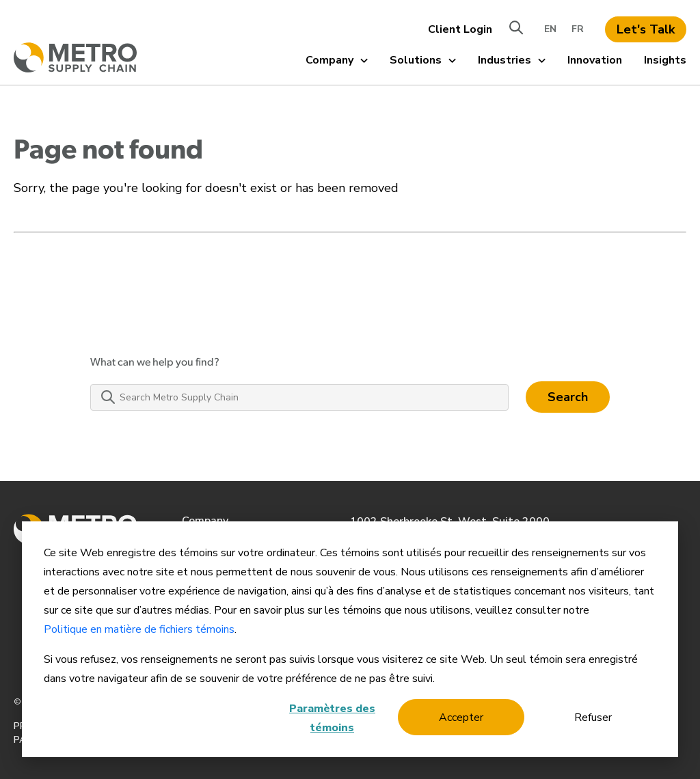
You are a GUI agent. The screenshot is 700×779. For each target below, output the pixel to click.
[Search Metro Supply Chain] (299, 397)
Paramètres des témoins (332, 718)
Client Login (460, 29)
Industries (512, 60)
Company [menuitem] (205, 521)
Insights (665, 60)
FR (578, 29)
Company (337, 60)
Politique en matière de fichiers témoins (139, 629)
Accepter (461, 717)
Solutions (423, 60)
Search (568, 397)
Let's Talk (646, 29)
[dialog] (350, 639)
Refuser (593, 717)
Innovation (595, 60)
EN (550, 29)
